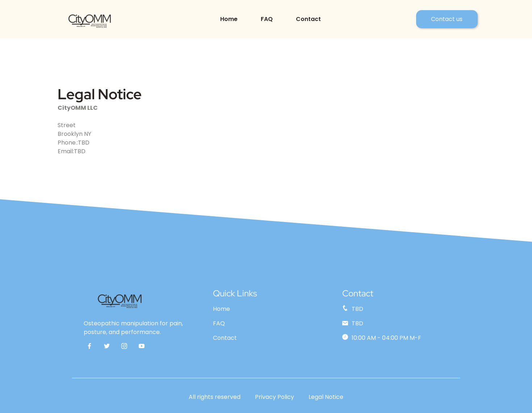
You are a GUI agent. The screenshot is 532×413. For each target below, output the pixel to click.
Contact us (447, 19)
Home (229, 19)
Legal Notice (326, 397)
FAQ (267, 19)
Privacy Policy (275, 397)
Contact (308, 19)
